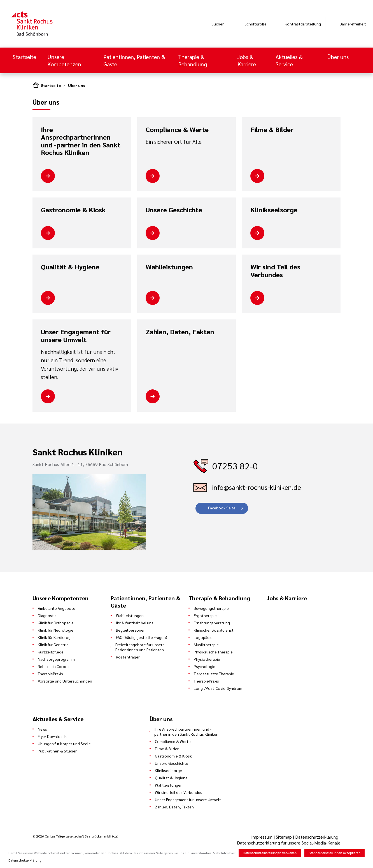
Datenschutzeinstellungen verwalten (270, 853)
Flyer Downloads (52, 736)
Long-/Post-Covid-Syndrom (218, 688)
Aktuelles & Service (289, 60)
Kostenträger (128, 657)
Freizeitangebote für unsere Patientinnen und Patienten (140, 647)
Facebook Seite (222, 508)
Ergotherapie (205, 615)
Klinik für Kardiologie (56, 637)
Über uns (338, 57)
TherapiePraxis (50, 674)
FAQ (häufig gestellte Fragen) (142, 637)
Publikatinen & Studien (58, 751)
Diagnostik (47, 615)
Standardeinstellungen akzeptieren (334, 853)
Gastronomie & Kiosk (73, 210)
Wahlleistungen (169, 267)
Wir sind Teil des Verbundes (275, 271)
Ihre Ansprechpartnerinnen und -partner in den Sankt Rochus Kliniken (81, 141)
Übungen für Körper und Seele (64, 744)
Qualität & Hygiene (70, 267)
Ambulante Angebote (57, 608)
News (42, 729)
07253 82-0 (235, 466)
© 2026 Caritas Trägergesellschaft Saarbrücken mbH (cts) (75, 836)
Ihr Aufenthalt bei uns (135, 623)
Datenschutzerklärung (317, 837)
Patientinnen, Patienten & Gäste (134, 60)
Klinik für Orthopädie (56, 623)
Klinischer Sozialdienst (214, 630)
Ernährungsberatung (212, 623)
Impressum (262, 837)
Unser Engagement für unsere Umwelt (76, 336)
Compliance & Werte (177, 130)
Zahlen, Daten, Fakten (180, 332)
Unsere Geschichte (174, 210)
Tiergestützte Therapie (214, 674)
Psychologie (205, 666)
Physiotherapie (207, 659)
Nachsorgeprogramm (56, 659)
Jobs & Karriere (247, 60)
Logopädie (203, 637)
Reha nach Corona (54, 666)
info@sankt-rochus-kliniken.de (257, 487)
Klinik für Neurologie (56, 630)
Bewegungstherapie (211, 608)
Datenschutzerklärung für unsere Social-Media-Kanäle (289, 843)
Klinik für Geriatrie (53, 644)
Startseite (24, 57)
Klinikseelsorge (274, 210)
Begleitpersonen (131, 630)
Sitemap (284, 837)
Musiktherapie (206, 644)
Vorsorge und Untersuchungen (65, 681)
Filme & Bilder (272, 130)
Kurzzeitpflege (51, 652)
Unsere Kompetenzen (65, 60)
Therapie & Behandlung (193, 60)
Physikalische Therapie (213, 652)
